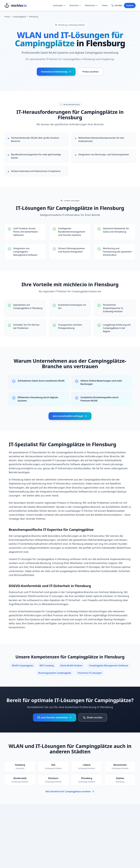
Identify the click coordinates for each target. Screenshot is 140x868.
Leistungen (59, 5)
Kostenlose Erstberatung (56, 72)
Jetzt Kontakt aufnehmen (55, 717)
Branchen (75, 5)
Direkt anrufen (93, 717)
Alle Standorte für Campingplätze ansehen (70, 791)
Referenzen (91, 5)
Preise (105, 5)
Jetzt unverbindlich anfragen (70, 416)
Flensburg (34, 17)
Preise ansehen (91, 72)
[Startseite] (16, 5)
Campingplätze (19, 17)
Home (7, 17)
